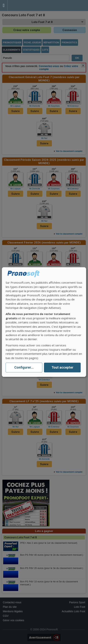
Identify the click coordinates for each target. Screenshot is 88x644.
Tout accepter (62, 368)
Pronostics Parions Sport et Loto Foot (24, 6)
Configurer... (24, 368)
